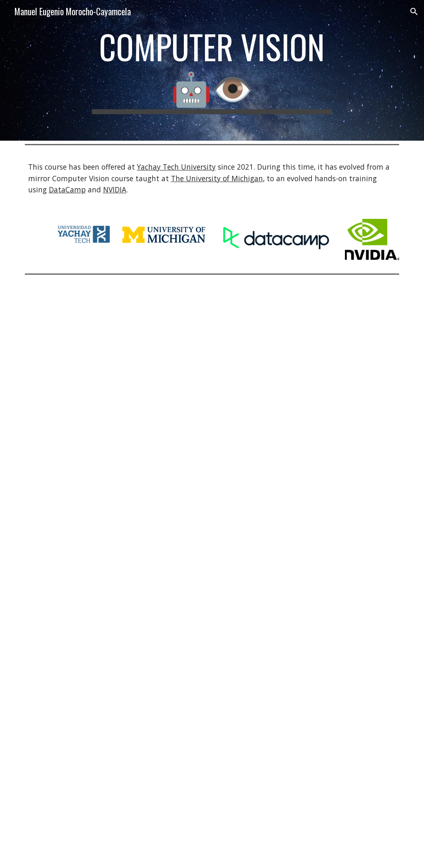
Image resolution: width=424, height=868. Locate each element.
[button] (414, 12)
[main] (212, 70)
